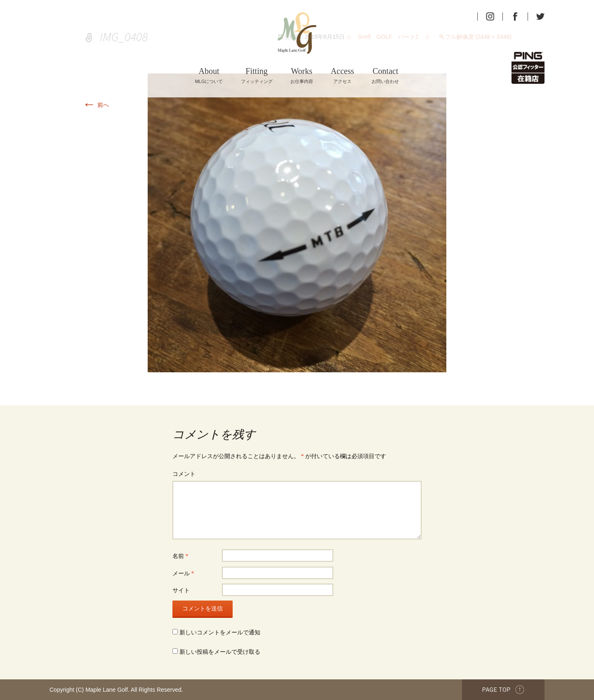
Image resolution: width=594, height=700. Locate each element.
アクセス (343, 75)
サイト (181, 590)
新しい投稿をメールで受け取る (220, 652)
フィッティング (257, 75)
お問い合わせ (385, 75)
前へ (96, 105)
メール (183, 573)
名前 (180, 556)
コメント (184, 474)
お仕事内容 (302, 75)
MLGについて (209, 75)
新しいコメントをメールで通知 (220, 633)
